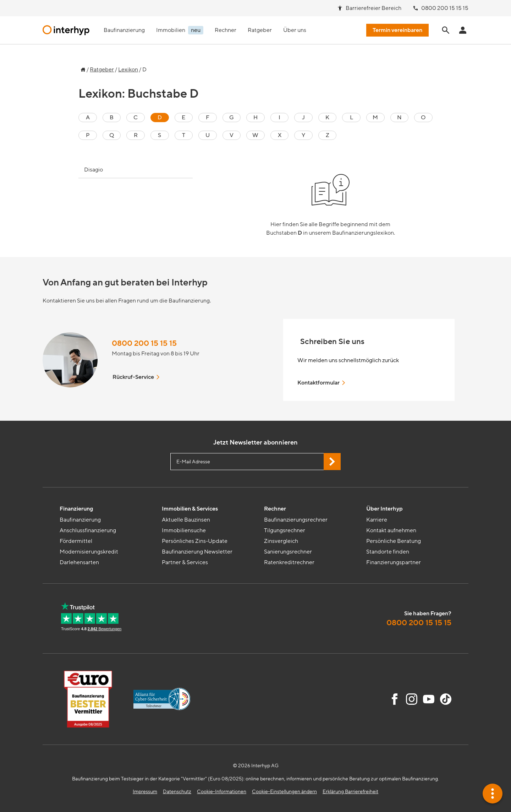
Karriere (377, 520)
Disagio (94, 170)
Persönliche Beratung (394, 541)
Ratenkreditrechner (289, 562)
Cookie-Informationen (222, 792)
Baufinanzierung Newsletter (197, 552)
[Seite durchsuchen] (446, 30)
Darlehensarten (79, 562)
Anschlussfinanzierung (88, 530)
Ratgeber (102, 70)
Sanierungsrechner (288, 552)
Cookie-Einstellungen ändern (284, 792)
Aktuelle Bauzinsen (186, 520)
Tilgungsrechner (285, 530)
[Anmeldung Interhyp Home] (463, 30)
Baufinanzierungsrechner (296, 520)
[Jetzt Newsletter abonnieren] (332, 462)
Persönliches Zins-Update (195, 541)
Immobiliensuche (184, 530)
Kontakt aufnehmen (391, 530)
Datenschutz (177, 792)
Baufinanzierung (80, 520)
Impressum (145, 792)
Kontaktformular (322, 383)
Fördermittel (76, 541)
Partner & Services (185, 562)
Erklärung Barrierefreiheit (350, 792)
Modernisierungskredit (89, 552)
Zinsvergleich (281, 541)
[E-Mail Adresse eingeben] (255, 462)
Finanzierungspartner (394, 562)
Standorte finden (388, 552)
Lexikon (128, 70)
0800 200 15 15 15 (144, 344)
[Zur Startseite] (82, 68)
